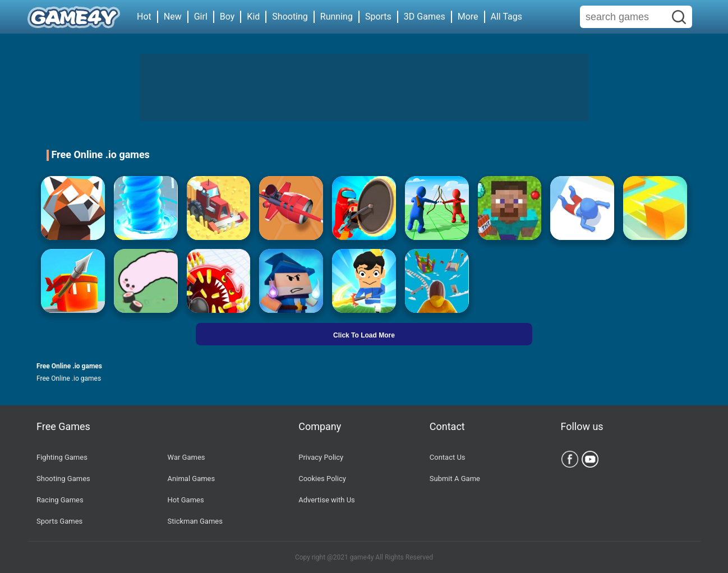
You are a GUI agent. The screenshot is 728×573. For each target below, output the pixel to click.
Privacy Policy (321, 457)
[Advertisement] (364, 87)
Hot (144, 17)
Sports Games (59, 521)
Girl (201, 17)
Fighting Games (62, 457)
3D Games (425, 17)
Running (337, 17)
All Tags (506, 17)
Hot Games (186, 500)
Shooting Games (63, 479)
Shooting (290, 17)
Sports (378, 17)
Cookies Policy (322, 479)
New (173, 17)
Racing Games (60, 500)
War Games (186, 457)
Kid (253, 17)
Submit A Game (455, 479)
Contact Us (448, 457)
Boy (227, 17)
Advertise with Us (327, 500)
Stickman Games (195, 521)
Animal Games (192, 479)
